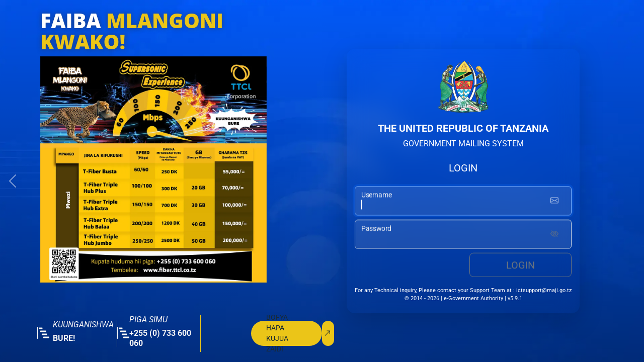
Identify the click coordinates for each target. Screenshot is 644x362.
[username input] (463, 202)
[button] (13, 181)
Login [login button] (520, 265)
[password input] (463, 235)
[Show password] (554, 235)
